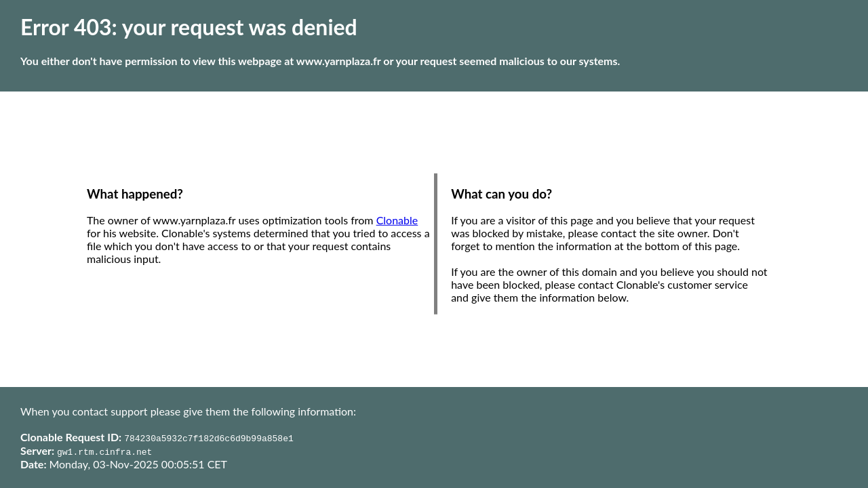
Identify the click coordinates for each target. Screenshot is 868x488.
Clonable (397, 220)
